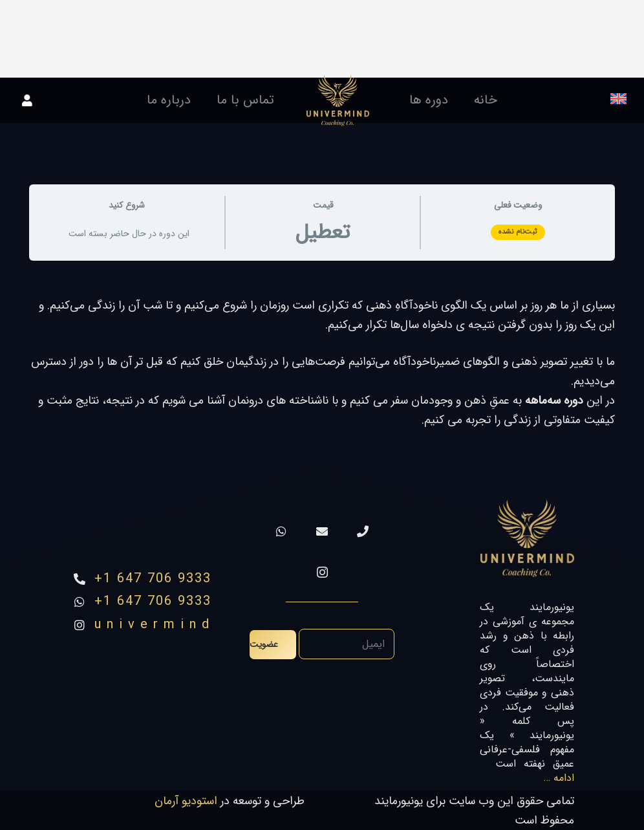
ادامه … (559, 778)
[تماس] (363, 531)
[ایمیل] (322, 531)
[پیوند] (338, 100)
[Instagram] (322, 572)
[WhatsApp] (282, 531)
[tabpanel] (322, 363)
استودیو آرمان (186, 801)
